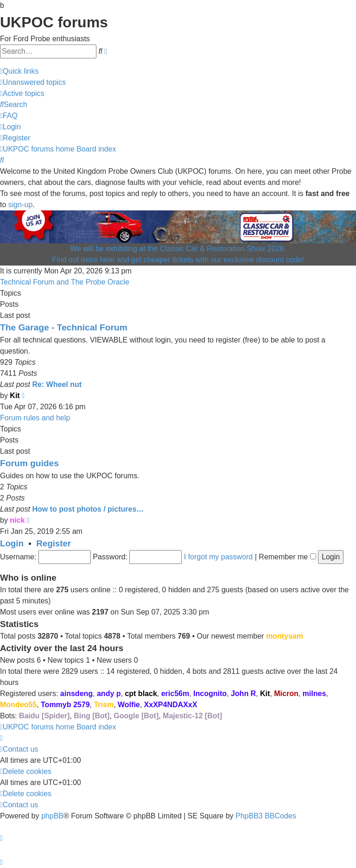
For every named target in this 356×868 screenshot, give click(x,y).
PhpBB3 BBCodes (266, 816)
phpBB (52, 816)
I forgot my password (219, 557)
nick (17, 520)
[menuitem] (33, 82)
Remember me (287, 557)
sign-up (20, 205)
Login (12, 543)
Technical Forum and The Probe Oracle (65, 282)
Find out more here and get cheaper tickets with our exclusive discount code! (178, 260)
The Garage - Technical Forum (64, 327)
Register (54, 543)
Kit (15, 396)
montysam (285, 636)
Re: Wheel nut (57, 384)
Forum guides (29, 463)
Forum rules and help (35, 418)
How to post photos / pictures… (88, 509)
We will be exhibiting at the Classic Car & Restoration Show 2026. (178, 249)
